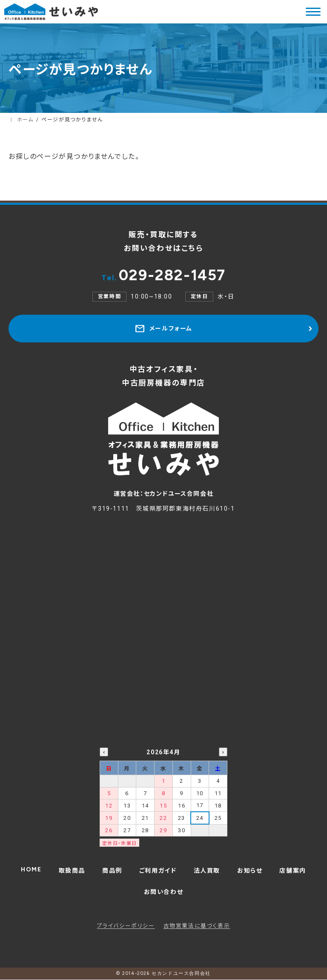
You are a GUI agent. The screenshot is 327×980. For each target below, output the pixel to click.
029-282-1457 (163, 275)
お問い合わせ (164, 892)
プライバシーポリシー (126, 926)
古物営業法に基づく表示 (197, 926)
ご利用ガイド (158, 871)
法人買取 (207, 871)
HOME (31, 869)
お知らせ (250, 871)
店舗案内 (293, 871)
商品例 (112, 871)
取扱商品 (72, 871)
